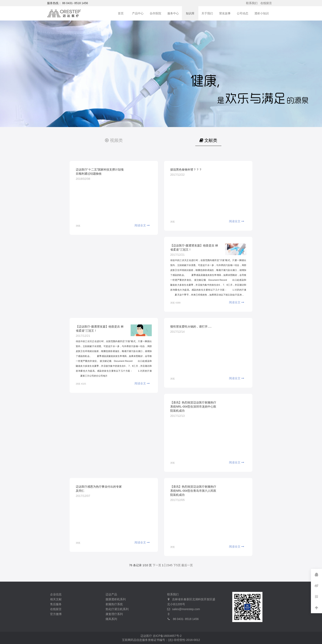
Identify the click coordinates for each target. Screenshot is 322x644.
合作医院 (155, 13)
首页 (121, 13)
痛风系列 (111, 619)
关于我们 (207, 13)
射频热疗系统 (114, 604)
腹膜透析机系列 (116, 599)
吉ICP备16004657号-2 (167, 636)
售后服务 (56, 604)
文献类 (208, 140)
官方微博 (56, 614)
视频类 (114, 140)
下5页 (177, 565)
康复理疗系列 (114, 614)
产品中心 (138, 13)
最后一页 (187, 565)
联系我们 (252, 3)
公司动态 (243, 13)
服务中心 (173, 13)
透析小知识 (262, 13)
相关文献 (56, 599)
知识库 (190, 13)
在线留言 (266, 3)
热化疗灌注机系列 (117, 609)
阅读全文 (142, 225)
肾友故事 (225, 13)
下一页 (157, 565)
